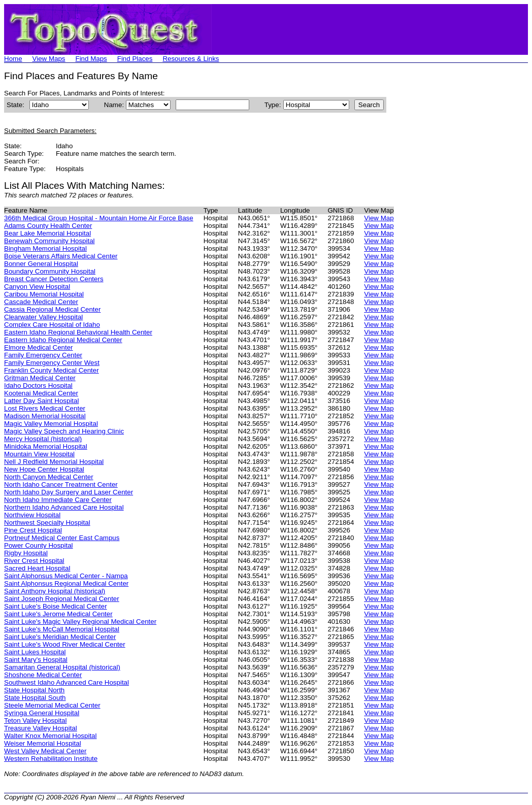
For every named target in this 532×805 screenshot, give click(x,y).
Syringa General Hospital (42, 713)
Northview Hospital (32, 515)
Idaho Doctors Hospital (38, 385)
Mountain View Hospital (39, 454)
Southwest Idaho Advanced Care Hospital (66, 682)
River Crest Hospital (34, 561)
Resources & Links (191, 59)
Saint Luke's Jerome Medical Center (58, 614)
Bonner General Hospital (41, 264)
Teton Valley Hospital (35, 720)
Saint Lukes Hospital (35, 652)
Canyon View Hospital (37, 287)
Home (13, 59)
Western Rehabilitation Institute (51, 759)
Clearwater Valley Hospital (43, 317)
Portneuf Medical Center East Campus (62, 538)
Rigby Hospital (26, 553)
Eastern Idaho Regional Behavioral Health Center (78, 332)
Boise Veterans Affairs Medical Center (61, 256)
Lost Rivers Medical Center (45, 408)
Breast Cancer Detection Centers (54, 279)
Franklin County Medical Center (52, 370)
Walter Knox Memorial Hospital (50, 736)
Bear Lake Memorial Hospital (47, 233)
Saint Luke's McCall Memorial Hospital (62, 629)
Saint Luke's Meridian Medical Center (60, 637)
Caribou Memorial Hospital (44, 294)
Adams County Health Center (48, 226)
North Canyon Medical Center (49, 477)
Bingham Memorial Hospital (45, 248)
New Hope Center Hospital (44, 469)
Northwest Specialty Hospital (47, 523)
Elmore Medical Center (39, 347)
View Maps (49, 59)
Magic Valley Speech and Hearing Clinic (64, 431)
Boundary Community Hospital (50, 271)
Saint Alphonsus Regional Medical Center (66, 583)
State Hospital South (35, 698)
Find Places (135, 59)
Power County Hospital (39, 545)
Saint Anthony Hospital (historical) (55, 591)
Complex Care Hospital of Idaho (52, 325)
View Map (379, 218)
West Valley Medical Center (45, 751)
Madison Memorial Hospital (45, 416)
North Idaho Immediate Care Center (58, 500)
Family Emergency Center (43, 355)
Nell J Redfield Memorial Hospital (54, 462)
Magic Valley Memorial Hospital (51, 424)
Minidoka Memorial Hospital (46, 446)
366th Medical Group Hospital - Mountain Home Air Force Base (99, 218)
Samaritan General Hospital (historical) (62, 667)
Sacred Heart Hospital (37, 568)
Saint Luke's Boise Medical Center (56, 606)
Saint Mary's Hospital (36, 660)
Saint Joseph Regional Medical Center (62, 599)
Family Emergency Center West (52, 363)
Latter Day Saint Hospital (41, 401)
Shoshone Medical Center (43, 675)
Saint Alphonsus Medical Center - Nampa (66, 576)
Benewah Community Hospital (49, 241)
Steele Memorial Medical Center (52, 705)
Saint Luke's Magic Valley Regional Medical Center (80, 622)
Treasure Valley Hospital (41, 728)
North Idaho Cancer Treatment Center (61, 484)
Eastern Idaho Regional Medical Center (63, 340)
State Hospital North (34, 690)
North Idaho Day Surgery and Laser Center (69, 492)
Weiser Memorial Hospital (43, 743)
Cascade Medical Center (41, 302)
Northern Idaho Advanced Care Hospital (64, 507)
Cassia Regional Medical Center (52, 309)
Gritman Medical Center (40, 378)
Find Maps (91, 59)
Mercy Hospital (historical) (43, 439)
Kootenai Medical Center (41, 393)
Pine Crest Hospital (33, 530)
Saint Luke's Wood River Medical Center (65, 644)
